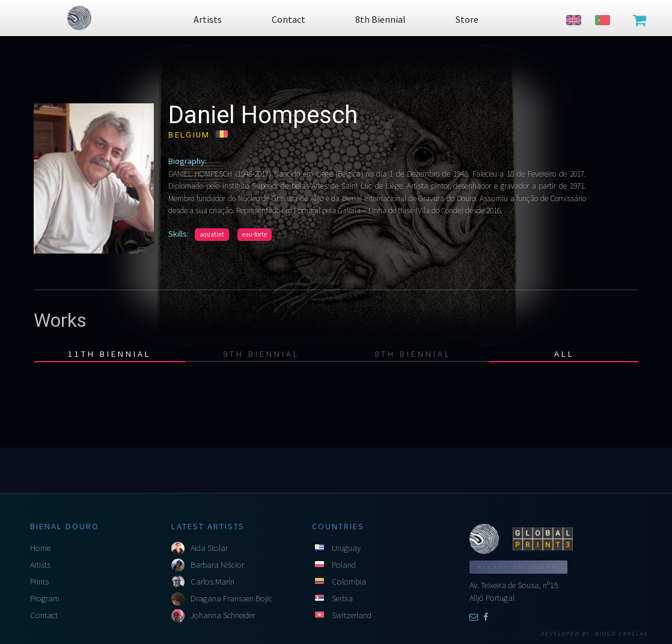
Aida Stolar (209, 548)
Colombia (349, 582)
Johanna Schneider (223, 615)
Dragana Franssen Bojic (231, 598)
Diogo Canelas (621, 634)
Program (45, 598)
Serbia (342, 598)
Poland (344, 565)
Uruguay (346, 548)
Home (40, 548)
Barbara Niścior (217, 565)
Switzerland (352, 615)
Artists (40, 565)
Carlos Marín (212, 582)
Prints (39, 582)
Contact (44, 615)
